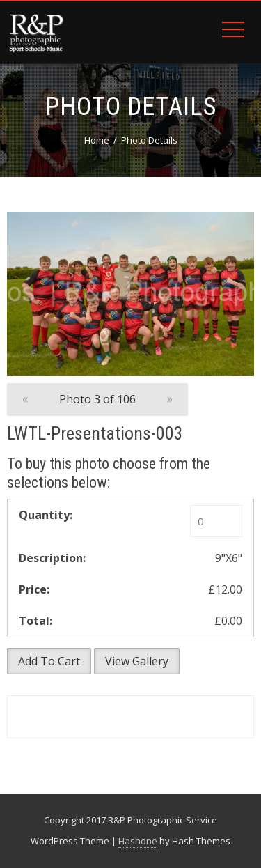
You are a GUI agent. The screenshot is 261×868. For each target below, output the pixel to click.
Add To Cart (49, 661)
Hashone (138, 841)
